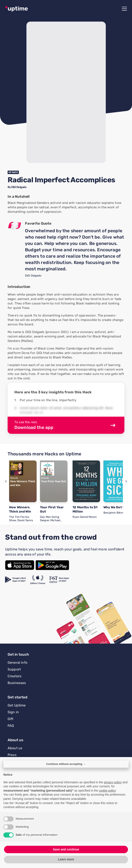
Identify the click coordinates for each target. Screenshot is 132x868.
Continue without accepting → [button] (66, 764)
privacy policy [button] (113, 782)
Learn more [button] (66, 859)
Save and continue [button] (66, 849)
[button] (6, 481)
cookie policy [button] (107, 791)
